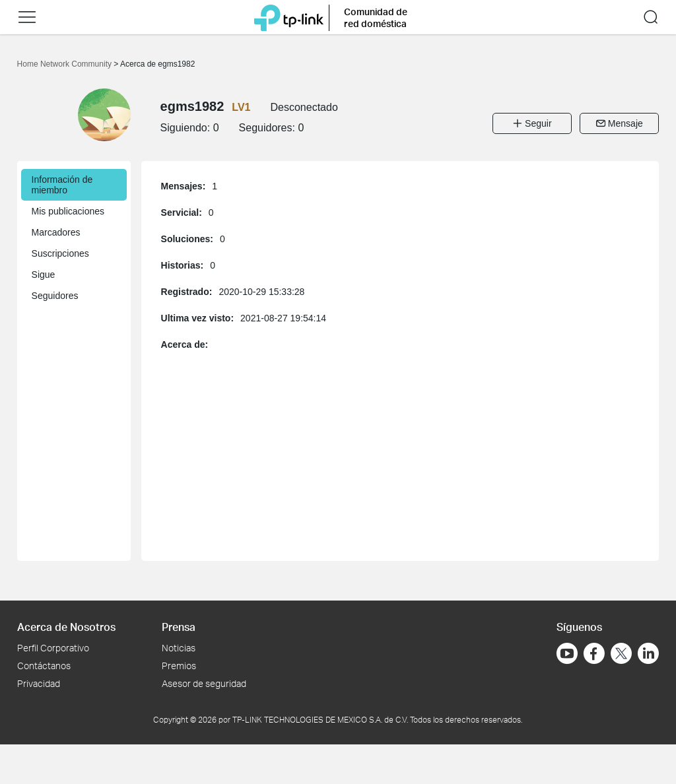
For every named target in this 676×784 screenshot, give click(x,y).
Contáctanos (44, 666)
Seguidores (55, 296)
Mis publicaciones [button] (68, 211)
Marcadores (56, 232)
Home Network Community (66, 64)
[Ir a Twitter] (621, 655)
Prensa (179, 627)
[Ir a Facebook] (594, 653)
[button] (27, 17)
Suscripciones (60, 253)
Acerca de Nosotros (66, 627)
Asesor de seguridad (204, 683)
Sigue (44, 275)
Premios (179, 666)
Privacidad (39, 683)
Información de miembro (62, 185)
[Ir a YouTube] (567, 653)
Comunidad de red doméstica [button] (376, 17)
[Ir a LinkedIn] (648, 653)
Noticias (179, 648)
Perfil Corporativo (53, 648)
